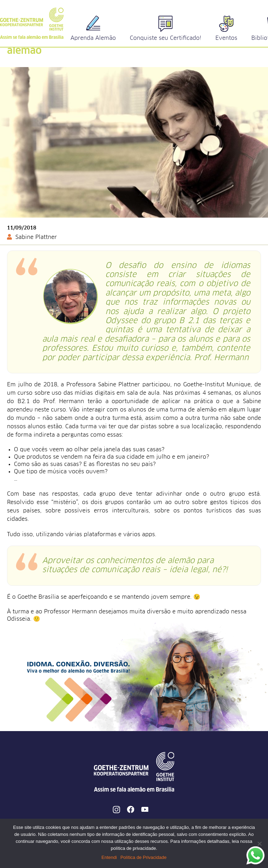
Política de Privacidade (143, 857)
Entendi (109, 857)
